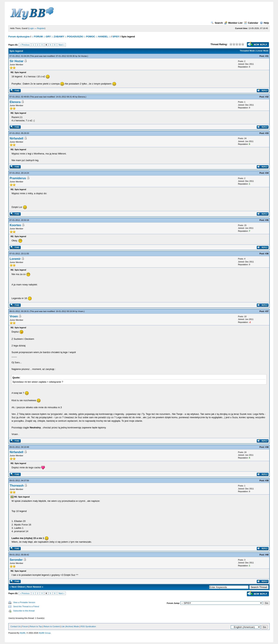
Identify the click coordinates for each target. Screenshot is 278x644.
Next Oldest (18, 587)
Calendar (251, 23)
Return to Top (36, 626)
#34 (267, 173)
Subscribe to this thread (24, 611)
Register (41, 28)
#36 (267, 254)
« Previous (25, 45)
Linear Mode (263, 51)
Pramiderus (18, 178)
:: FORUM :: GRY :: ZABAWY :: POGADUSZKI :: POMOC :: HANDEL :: (71, 37)
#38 (267, 447)
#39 (267, 481)
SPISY (116, 37)
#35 (267, 220)
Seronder (16, 560)
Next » (61, 45)
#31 (267, 56)
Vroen (81, 311)
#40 (267, 555)
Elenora (81, 97)
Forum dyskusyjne (19, 37)
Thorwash (17, 486)
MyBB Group (45, 633)
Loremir (15, 259)
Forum (25, 626)
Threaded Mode (247, 51)
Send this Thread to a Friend (26, 606)
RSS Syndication (88, 626)
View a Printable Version (24, 602)
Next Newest (34, 587)
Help (264, 23)
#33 (267, 133)
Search (217, 23)
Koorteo (15, 225)
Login (31, 28)
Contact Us (15, 626)
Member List (233, 23)
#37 (267, 311)
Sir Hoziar (82, 56)
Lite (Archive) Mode (70, 626)
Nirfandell (16, 138)
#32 (267, 97)
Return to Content (52, 626)
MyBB (23, 633)
